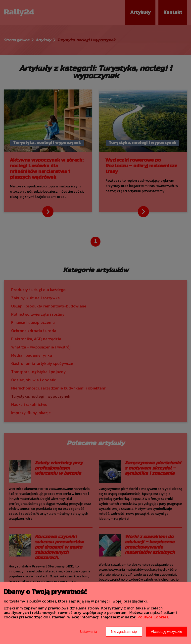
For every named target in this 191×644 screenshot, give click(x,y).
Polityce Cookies (153, 617)
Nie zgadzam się (124, 632)
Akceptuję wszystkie (167, 632)
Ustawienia (89, 632)
